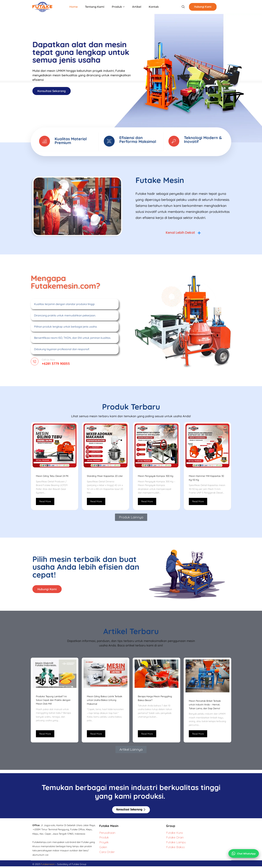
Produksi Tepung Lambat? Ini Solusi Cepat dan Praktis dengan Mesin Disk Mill (53, 702)
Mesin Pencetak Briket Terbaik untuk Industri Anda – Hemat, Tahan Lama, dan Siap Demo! (205, 706)
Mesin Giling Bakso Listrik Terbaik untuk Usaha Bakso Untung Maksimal (105, 702)
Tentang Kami (96, 7)
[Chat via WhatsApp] (243, 852)
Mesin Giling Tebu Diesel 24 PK (52, 477)
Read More (45, 503)
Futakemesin (48, 866)
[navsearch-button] (180, 7)
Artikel (136, 7)
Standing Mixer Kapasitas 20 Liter (105, 477)
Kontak (152, 7)
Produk (118, 7)
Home (75, 7)
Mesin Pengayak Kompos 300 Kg (156, 477)
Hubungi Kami (200, 7)
